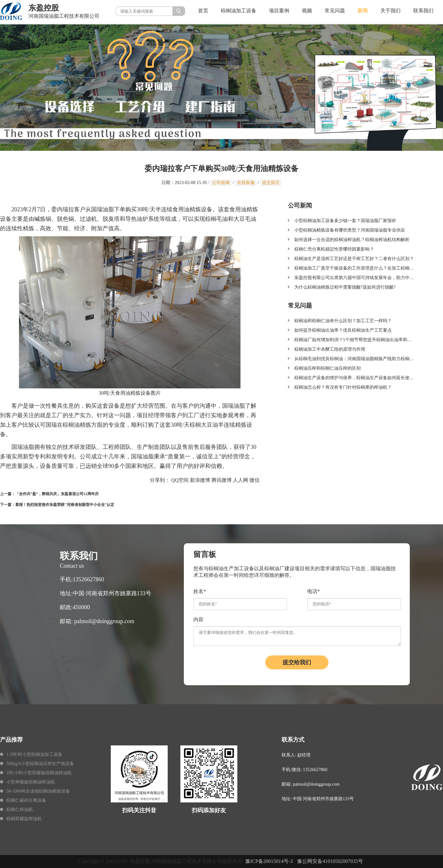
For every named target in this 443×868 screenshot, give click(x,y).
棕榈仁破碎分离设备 (26, 800)
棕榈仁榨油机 (20, 810)
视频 (307, 11)
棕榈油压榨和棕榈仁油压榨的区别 (328, 368)
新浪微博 (200, 480)
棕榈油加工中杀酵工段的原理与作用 (330, 349)
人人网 (240, 480)
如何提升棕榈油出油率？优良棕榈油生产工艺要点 (343, 330)
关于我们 (390, 11)
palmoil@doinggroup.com (104, 621)
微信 (254, 480)
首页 (203, 11)
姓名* (200, 591)
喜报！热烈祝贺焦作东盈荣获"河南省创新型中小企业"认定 (65, 505)
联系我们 (423, 11)
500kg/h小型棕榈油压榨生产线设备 (40, 764)
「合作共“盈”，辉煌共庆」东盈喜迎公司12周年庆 (57, 494)
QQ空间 (180, 480)
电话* (314, 591)
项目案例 (279, 11)
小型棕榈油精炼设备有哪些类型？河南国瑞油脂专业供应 (350, 230)
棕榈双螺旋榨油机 (24, 819)
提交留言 (271, 183)
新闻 (363, 11)
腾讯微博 (221, 480)
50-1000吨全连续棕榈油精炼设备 (38, 791)
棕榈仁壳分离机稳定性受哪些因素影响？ (334, 249)
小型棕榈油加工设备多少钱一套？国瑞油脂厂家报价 (345, 221)
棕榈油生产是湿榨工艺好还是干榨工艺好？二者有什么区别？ (354, 259)
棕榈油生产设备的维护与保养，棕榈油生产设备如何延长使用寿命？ (361, 378)
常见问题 (335, 11)
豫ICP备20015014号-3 (269, 861)
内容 (198, 619)
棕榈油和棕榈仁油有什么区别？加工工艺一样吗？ (343, 321)
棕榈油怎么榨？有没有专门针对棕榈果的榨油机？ (343, 387)
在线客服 (246, 183)
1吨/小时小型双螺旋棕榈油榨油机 (39, 773)
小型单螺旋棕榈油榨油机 (31, 782)
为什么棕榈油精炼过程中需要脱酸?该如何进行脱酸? (345, 287)
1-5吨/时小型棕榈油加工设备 (34, 754)
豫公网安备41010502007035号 (330, 861)
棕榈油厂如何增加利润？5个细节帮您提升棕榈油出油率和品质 (355, 340)
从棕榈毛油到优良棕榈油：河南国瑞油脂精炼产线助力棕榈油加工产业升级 (367, 359)
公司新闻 (221, 183)
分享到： (160, 480)
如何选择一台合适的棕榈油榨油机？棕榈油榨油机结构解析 (352, 240)
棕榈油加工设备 (239, 11)
